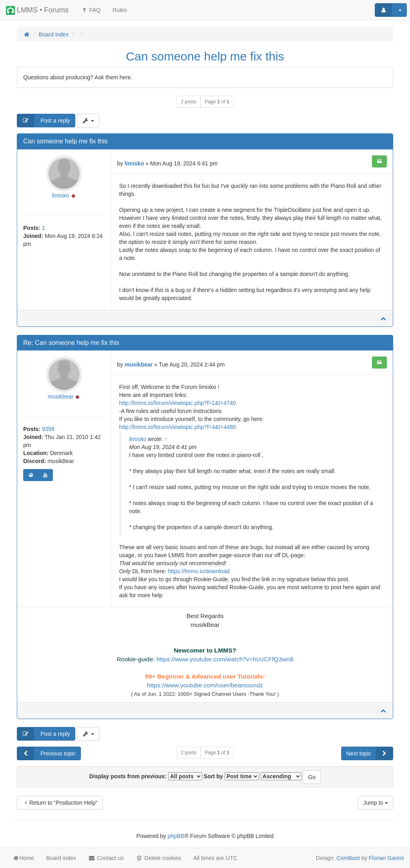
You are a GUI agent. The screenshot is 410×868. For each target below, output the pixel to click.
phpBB (176, 836)
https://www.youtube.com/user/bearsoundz (205, 685)
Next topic (370, 753)
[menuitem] (120, 10)
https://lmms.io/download (199, 571)
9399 (48, 429)
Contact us (106, 858)
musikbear (61, 397)
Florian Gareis (386, 858)
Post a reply (44, 121)
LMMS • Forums (37, 10)
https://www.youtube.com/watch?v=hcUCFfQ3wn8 (225, 659)
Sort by (231, 776)
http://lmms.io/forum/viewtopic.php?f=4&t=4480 (178, 427)
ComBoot (348, 858)
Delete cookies (159, 858)
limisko (61, 195)
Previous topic (46, 753)
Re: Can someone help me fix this (71, 343)
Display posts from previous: (146, 776)
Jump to (376, 803)
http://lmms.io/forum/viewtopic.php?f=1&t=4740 (178, 403)
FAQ (90, 10)
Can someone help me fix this (205, 56)
